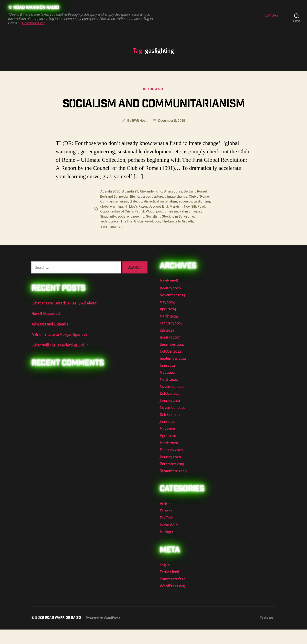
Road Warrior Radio (38, 8)
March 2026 (169, 296)
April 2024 (168, 324)
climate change (178, 212)
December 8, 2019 (172, 136)
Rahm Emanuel (192, 226)
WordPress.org (173, 601)
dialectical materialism (161, 217)
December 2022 (173, 359)
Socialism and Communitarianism (153, 112)
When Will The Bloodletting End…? (61, 360)
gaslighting (203, 217)
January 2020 (171, 471)
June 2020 (168, 436)
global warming (112, 221)
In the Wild (153, 89)
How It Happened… (48, 328)
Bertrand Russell (198, 207)
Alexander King (152, 207)
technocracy (109, 236)
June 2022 (168, 380)
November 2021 (173, 401)
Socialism (154, 231)
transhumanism (112, 241)
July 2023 (167, 345)
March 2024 (169, 331)
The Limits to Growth (178, 236)
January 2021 (171, 415)
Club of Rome (201, 212)
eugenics (186, 217)
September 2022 (174, 373)
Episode (167, 525)
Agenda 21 (131, 207)
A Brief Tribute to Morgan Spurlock (61, 349)
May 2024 (168, 317)
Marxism (177, 221)
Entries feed (170, 587)
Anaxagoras (174, 207)
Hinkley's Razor (136, 221)
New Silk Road (195, 221)
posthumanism (168, 226)
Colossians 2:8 (33, 23)
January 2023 (171, 352)
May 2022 (168, 387)
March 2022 (169, 394)
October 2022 (171, 366)
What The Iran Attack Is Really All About (65, 318)
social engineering (131, 231)
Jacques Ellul (159, 221)
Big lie (136, 212)
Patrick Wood (146, 226)
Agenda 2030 (111, 207)
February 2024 (172, 338)
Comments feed (173, 594)
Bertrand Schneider (115, 212)
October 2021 (171, 408)
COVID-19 (271, 16)
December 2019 (173, 479)
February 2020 (172, 464)
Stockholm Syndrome (178, 231)
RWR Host (139, 136)
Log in (165, 579)
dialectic (136, 217)
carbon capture (153, 212)
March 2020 (170, 457)
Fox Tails (167, 533)
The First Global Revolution (141, 236)
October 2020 (171, 429)
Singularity (108, 231)
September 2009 (174, 485)
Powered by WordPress (105, 632)
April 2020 (169, 450)
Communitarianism (114, 217)
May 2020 (168, 443)
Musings (167, 547)
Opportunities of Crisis (117, 226)
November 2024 (173, 310)
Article (165, 518)
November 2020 (173, 422)
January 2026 (171, 303)
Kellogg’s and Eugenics (51, 339)
